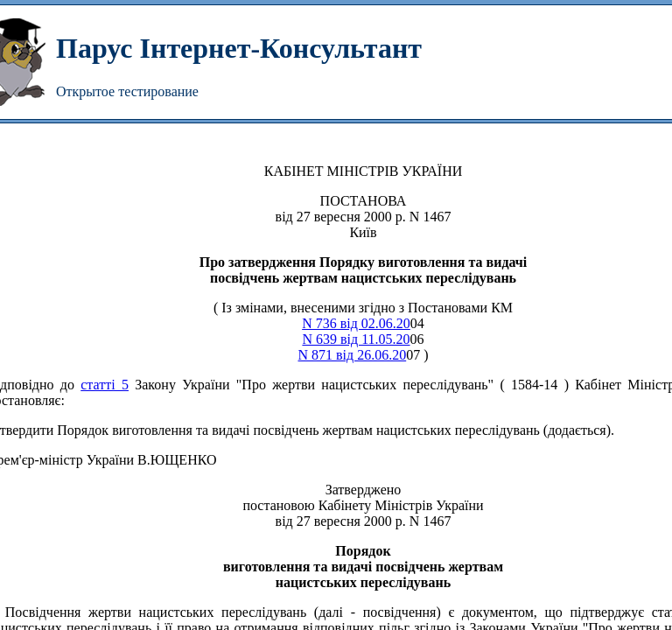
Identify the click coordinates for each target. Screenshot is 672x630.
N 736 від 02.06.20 (356, 323)
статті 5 (105, 385)
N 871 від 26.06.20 (352, 355)
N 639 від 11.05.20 (356, 339)
